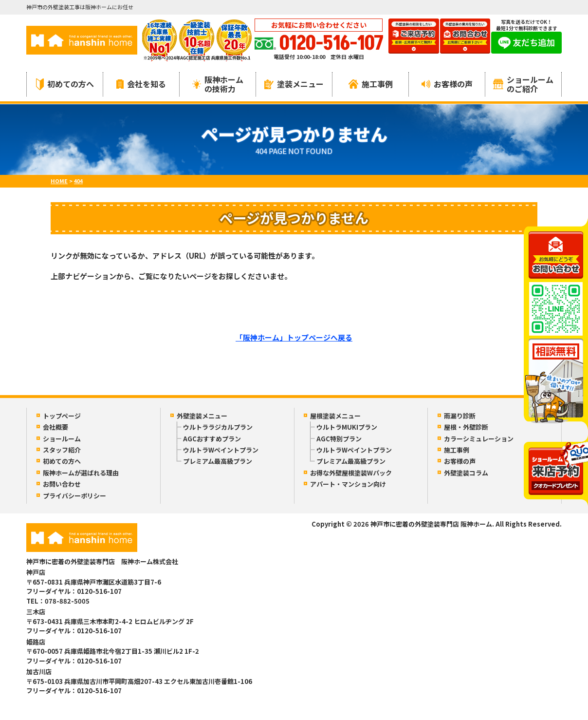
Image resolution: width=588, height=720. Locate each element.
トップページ (62, 416)
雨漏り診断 (460, 416)
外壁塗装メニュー (202, 416)
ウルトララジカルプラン (218, 427)
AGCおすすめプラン (212, 439)
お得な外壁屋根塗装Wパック (351, 473)
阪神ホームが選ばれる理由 (81, 473)
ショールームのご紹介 (523, 84)
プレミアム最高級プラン (218, 461)
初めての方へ (65, 84)
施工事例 (371, 84)
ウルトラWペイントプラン (221, 450)
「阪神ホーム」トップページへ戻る (294, 337)
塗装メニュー (294, 84)
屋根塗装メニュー (335, 416)
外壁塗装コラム (466, 473)
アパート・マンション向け (348, 484)
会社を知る (141, 84)
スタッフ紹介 (62, 450)
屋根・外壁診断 (466, 427)
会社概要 (55, 427)
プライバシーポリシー (74, 496)
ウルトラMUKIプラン (347, 427)
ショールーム (62, 439)
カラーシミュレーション (479, 439)
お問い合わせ (62, 484)
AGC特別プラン (339, 439)
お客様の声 (447, 84)
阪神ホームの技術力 (218, 84)
